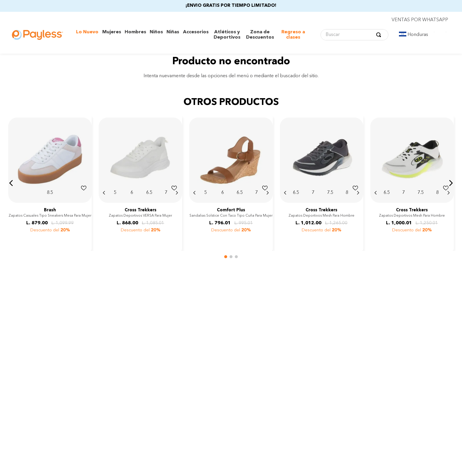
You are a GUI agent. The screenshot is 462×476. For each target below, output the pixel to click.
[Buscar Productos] (380, 35)
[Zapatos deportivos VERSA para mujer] (140, 183)
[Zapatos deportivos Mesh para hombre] (322, 183)
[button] (11, 183)
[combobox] (354, 35)
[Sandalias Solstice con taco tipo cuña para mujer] (231, 183)
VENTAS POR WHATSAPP (420, 20)
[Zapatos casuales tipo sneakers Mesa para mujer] (50, 183)
